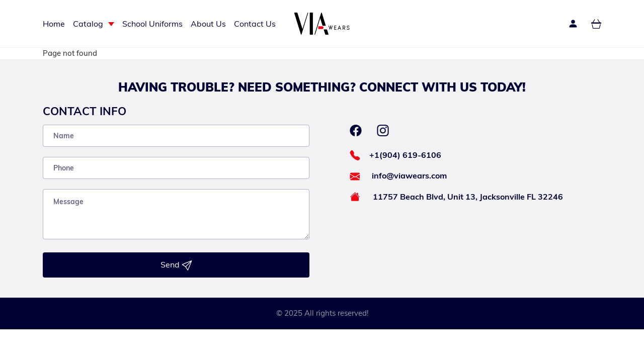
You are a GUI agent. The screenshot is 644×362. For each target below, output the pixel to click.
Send (176, 265)
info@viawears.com (409, 175)
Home (54, 24)
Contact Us (255, 24)
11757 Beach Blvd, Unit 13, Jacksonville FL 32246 (468, 197)
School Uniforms (152, 24)
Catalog (88, 24)
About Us (208, 24)
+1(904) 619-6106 (405, 155)
